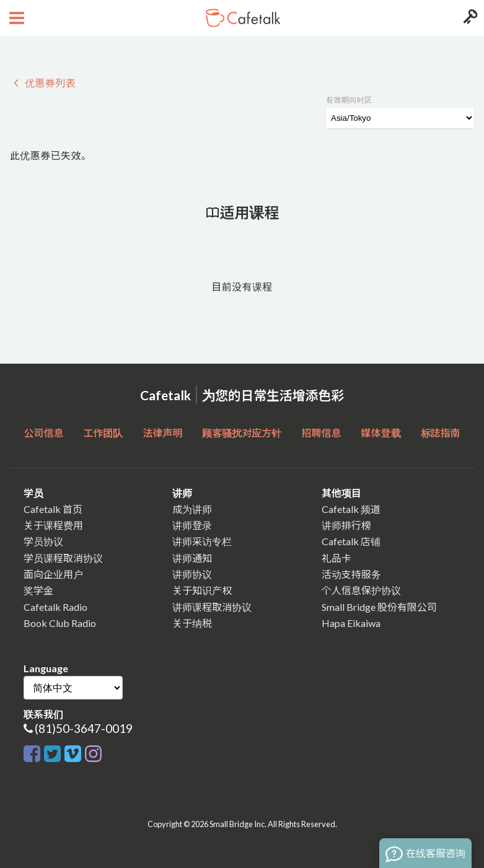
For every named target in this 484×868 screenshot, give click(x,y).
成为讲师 (192, 509)
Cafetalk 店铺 (351, 541)
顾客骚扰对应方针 (242, 433)
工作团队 (103, 433)
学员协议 (43, 541)
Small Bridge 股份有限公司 (379, 607)
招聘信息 (322, 433)
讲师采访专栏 (202, 541)
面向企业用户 (53, 574)
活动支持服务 (351, 574)
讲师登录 (192, 525)
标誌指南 (441, 433)
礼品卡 (337, 558)
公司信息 (43, 433)
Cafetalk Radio (55, 607)
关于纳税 (192, 623)
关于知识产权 (202, 590)
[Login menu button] (469, 18)
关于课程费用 (53, 525)
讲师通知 (192, 558)
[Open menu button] (15, 18)
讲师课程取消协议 (212, 607)
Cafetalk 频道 (351, 509)
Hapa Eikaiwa (351, 623)
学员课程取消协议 (63, 558)
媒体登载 (381, 433)
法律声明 (162, 433)
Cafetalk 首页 (53, 509)
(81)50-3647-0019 (84, 728)
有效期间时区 (349, 100)
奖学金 (38, 590)
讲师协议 (192, 574)
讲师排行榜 (346, 525)
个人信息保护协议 (361, 590)
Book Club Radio (60, 623)
